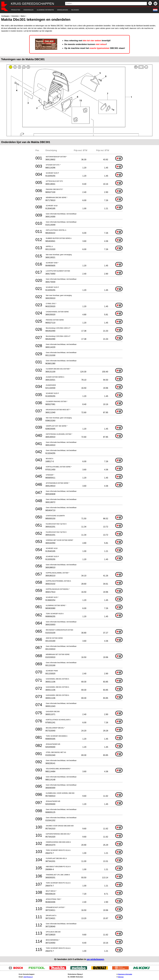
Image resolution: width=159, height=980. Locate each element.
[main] (79, 489)
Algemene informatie (125, 974)
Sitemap (121, 977)
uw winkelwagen (95, 959)
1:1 (141, 67)
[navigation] (76, 10)
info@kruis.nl (28, 977)
